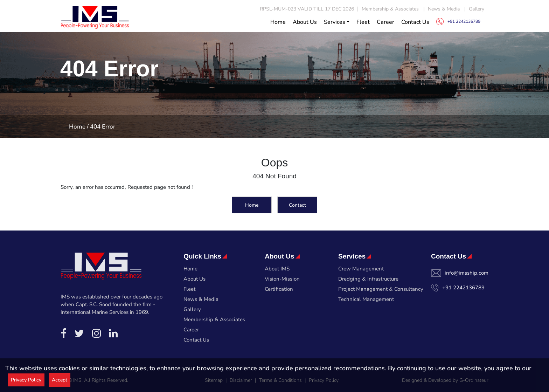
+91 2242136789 (458, 22)
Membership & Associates (390, 9)
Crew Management (361, 269)
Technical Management (366, 299)
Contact (297, 206)
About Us (305, 22)
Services (335, 22)
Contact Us (415, 22)
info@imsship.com (467, 273)
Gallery (477, 9)
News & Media (444, 9)
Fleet (363, 22)
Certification (279, 289)
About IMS (277, 269)
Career (385, 22)
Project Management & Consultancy (381, 289)
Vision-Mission (282, 279)
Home (278, 22)
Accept (60, 380)
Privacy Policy (26, 380)
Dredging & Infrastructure (368, 279)
